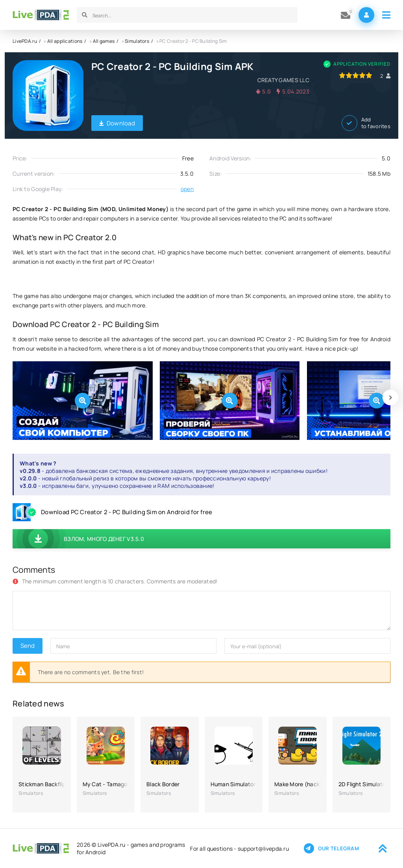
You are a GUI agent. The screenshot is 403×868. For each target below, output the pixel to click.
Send (28, 646)
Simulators (137, 41)
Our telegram (331, 848)
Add (366, 123)
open (187, 189)
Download (117, 123)
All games (104, 41)
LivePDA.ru (25, 41)
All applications (65, 41)
